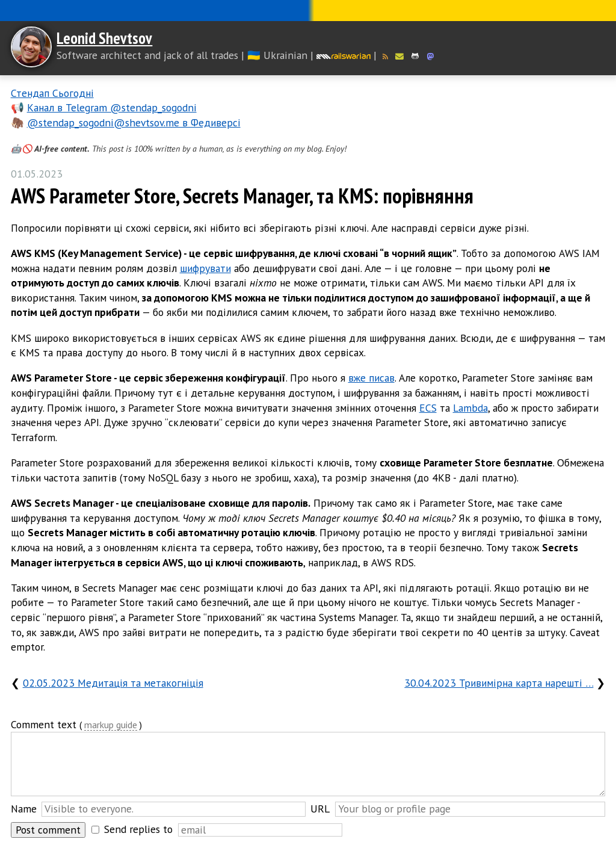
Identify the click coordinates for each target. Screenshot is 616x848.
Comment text (44, 724)
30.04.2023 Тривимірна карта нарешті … (499, 683)
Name (24, 809)
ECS (428, 408)
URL (320, 809)
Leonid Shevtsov (104, 38)
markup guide (111, 726)
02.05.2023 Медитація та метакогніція (113, 683)
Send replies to (138, 829)
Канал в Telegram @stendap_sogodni (112, 107)
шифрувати (205, 268)
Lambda (470, 408)
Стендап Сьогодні (52, 93)
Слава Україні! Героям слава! (308, 11)
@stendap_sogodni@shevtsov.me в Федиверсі (134, 122)
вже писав (371, 378)
